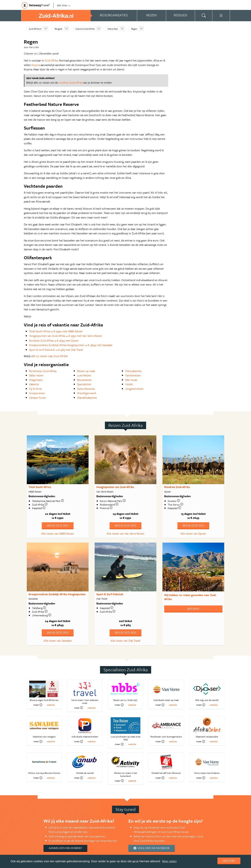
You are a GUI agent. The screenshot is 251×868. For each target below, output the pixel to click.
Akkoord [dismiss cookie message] (229, 861)
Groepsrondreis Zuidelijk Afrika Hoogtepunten (57, 594)
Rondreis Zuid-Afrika (177, 487)
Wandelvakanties (87, 398)
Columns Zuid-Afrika (85, 29)
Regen (134, 29)
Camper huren (38, 398)
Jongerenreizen (134, 389)
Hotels (129, 384)
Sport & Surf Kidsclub (110, 594)
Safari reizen (36, 375)
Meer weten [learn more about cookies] (169, 861)
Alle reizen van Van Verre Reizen (125, 534)
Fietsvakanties (134, 371)
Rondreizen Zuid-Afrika (43, 371)
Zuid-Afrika (51, 60)
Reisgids (58, 29)
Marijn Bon (113, 29)
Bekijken (193, 609)
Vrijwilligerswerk (87, 393)
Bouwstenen (84, 380)
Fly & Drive (35, 389)
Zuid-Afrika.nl (35, 29)
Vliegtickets (36, 380)
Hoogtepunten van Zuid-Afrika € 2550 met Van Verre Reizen (66, 336)
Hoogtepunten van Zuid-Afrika (115, 487)
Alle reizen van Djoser (193, 534)
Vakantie (34, 384)
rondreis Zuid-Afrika (71, 83)
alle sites (64, 5)
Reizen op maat (86, 371)
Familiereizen (133, 375)
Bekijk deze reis (58, 525)
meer (38, 705)
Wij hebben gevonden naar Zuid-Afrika (190, 597)
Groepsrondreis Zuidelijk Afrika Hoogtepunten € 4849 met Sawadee (71, 345)
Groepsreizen (37, 393)
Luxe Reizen (84, 375)
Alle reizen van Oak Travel (125, 641)
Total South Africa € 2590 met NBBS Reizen (56, 331)
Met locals (131, 380)
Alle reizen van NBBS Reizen (58, 534)
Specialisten (84, 384)
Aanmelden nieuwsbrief (65, 848)
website (51, 705)
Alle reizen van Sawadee (58, 641)
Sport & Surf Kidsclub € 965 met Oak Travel (56, 350)
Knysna (36, 65)
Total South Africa (40, 487)
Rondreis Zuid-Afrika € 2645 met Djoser (54, 341)
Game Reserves (86, 389)
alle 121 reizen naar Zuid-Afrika (49, 356)
